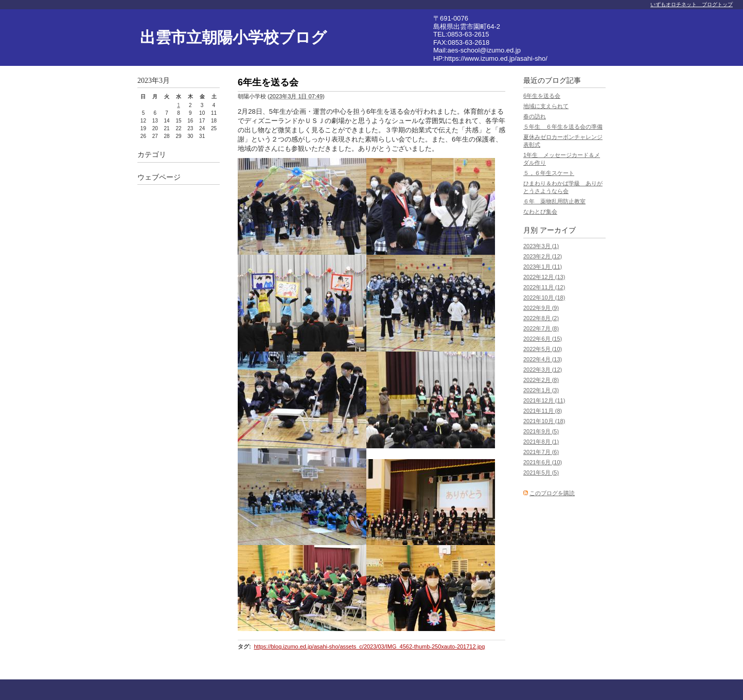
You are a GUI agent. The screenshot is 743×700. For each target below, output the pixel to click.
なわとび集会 (540, 212)
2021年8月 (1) (541, 442)
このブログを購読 (552, 493)
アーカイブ (558, 230)
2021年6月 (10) (543, 462)
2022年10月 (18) (544, 297)
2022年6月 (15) (543, 339)
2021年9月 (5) (541, 431)
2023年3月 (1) (541, 246)
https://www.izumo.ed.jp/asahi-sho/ (496, 58)
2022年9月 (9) (541, 308)
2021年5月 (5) (541, 472)
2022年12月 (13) (544, 277)
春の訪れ (535, 116)
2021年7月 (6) (541, 452)
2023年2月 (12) (543, 256)
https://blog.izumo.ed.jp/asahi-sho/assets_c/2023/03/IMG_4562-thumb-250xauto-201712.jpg (369, 646)
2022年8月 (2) (541, 318)
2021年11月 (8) (543, 411)
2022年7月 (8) (541, 328)
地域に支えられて (546, 106)
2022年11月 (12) (544, 287)
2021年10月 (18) (544, 421)
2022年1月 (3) (541, 390)
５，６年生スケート (549, 173)
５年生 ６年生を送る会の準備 (563, 127)
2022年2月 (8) (541, 380)
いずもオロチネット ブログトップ (692, 4)
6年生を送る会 (542, 96)
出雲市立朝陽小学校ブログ (233, 37)
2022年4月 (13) (543, 359)
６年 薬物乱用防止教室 (554, 201)
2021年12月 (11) (544, 400)
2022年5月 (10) (543, 349)
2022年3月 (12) (543, 370)
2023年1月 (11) (543, 267)
